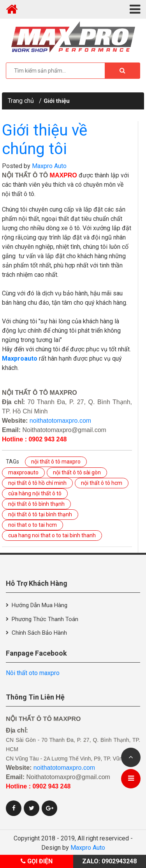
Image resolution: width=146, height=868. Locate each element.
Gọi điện (37, 861)
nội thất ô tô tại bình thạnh (40, 514)
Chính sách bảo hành (39, 633)
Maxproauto (20, 358)
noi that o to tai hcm (33, 525)
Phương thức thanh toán (45, 619)
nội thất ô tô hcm (102, 483)
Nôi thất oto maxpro (33, 673)
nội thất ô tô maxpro (56, 462)
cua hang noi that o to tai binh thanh (52, 535)
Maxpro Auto (49, 166)
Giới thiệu (57, 101)
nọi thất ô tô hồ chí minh (37, 483)
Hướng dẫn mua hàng (40, 605)
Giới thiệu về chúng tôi (45, 140)
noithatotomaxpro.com (60, 421)
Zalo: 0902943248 (109, 861)
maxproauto (23, 472)
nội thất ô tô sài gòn (77, 472)
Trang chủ (21, 101)
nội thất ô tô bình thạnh (36, 504)
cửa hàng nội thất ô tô (35, 493)
